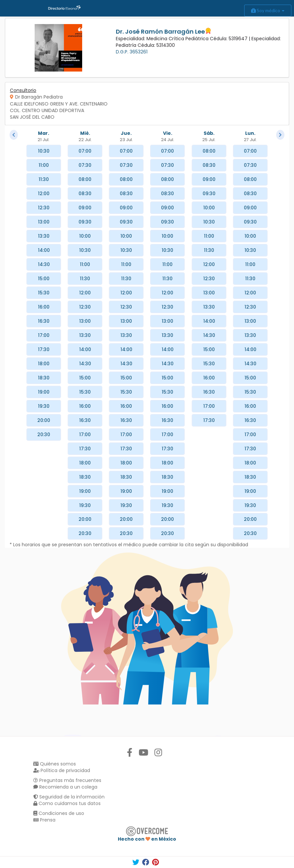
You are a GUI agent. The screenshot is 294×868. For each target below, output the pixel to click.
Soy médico (268, 10)
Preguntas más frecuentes (67, 780)
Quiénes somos (55, 764)
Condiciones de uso (59, 813)
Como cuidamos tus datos (67, 803)
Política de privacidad (62, 770)
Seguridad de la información (69, 797)
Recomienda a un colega (65, 787)
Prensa (44, 820)
